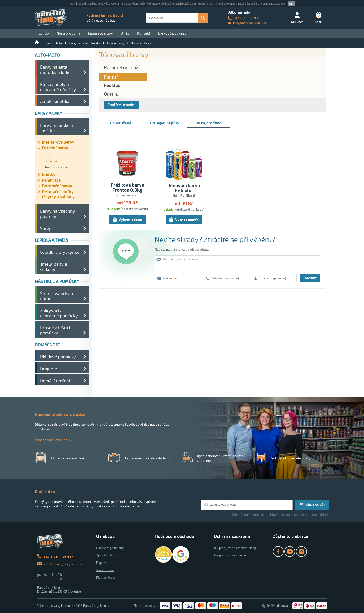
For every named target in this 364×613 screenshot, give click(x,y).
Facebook (278, 551)
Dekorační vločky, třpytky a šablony (58, 194)
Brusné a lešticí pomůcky (55, 330)
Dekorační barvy (57, 186)
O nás (125, 33)
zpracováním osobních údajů (307, 515)
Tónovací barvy (141, 43)
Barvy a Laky (54, 43)
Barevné (51, 161)
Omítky (49, 175)
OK (291, 4)
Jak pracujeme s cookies (230, 555)
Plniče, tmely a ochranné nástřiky (58, 87)
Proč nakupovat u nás (51, 440)
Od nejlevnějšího (164, 123)
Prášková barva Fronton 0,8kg (127, 188)
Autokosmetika (55, 102)
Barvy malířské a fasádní (85, 43)
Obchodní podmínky (110, 548)
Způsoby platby (107, 555)
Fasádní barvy (116, 43)
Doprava (102, 563)
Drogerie (49, 369)
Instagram (301, 551)
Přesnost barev (106, 578)
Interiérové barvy (58, 142)
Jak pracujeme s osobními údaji (235, 548)
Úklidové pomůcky (58, 357)
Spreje (46, 228)
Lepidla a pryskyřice (60, 252)
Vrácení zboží (105, 570)
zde (283, 4)
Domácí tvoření (55, 381)
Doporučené (121, 123)
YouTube (290, 551)
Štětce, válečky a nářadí (57, 296)
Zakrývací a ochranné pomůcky (59, 313)
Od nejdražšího (208, 123)
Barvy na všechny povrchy (58, 214)
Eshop (44, 33)
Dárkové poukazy (172, 33)
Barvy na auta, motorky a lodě (55, 70)
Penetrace (51, 180)
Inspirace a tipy (100, 33)
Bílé (47, 155)
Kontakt (144, 33)
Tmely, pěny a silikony (54, 267)
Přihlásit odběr (312, 505)
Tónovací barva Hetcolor (184, 188)
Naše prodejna (68, 33)
